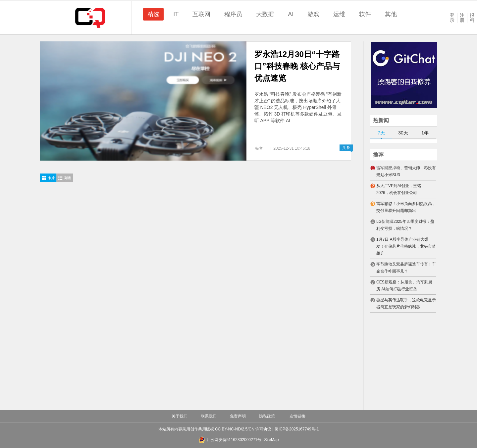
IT (176, 14)
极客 (259, 148)
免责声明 (238, 416)
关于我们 (180, 416)
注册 (462, 18)
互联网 (201, 14)
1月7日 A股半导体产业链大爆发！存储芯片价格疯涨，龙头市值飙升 (406, 246)
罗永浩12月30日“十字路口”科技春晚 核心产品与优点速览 (297, 66)
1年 (425, 133)
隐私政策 (267, 416)
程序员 (233, 14)
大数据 (265, 14)
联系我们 (209, 416)
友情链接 (297, 416)
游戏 (313, 14)
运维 (339, 14)
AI (291, 14)
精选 (153, 14)
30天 (403, 133)
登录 (452, 18)
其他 (391, 14)
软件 (365, 14)
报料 (472, 18)
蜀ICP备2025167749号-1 (297, 429)
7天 (381, 133)
